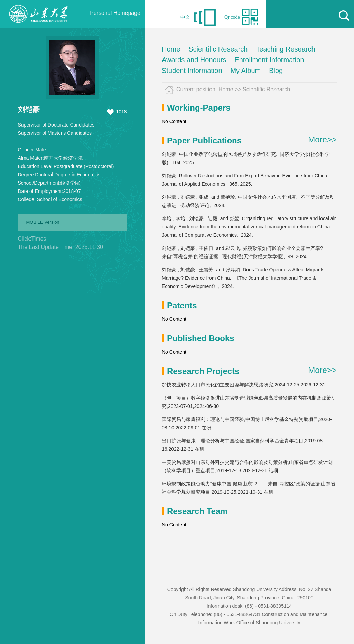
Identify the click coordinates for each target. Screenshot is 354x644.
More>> (322, 140)
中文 (185, 17)
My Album (245, 71)
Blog (276, 71)
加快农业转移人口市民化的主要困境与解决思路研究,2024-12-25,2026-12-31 (244, 385)
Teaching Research (285, 49)
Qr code (232, 17)
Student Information (192, 71)
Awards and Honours (194, 60)
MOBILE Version (43, 222)
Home (171, 49)
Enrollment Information (269, 60)
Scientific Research (218, 49)
